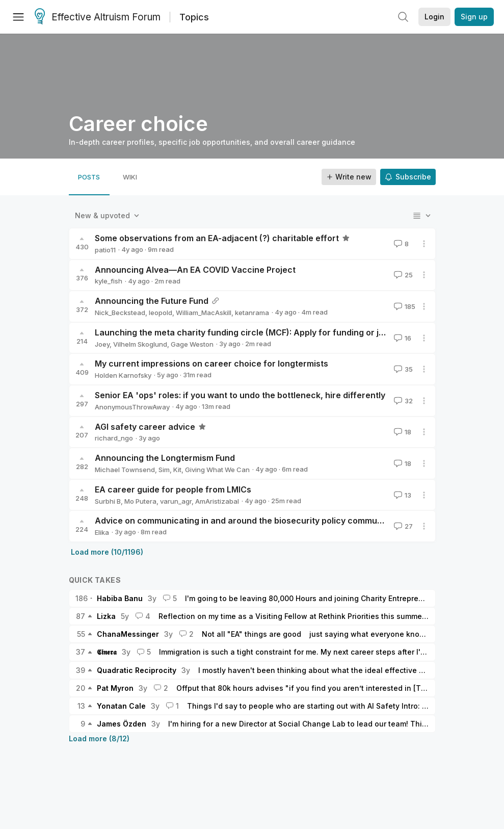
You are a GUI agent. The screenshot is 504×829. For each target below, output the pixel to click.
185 (404, 306)
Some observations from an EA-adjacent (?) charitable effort (217, 238)
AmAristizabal (217, 501)
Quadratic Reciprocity (137, 670)
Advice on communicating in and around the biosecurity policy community (243, 521)
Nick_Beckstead (120, 313)
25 (402, 275)
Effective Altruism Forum (98, 17)
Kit (177, 470)
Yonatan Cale (121, 706)
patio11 (105, 250)
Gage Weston (192, 344)
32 (402, 401)
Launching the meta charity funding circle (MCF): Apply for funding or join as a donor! (267, 332)
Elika (102, 532)
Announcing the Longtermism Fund (165, 458)
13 (402, 495)
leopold (161, 313)
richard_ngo (114, 438)
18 (402, 432)
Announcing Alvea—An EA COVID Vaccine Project (195, 270)
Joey (102, 344)
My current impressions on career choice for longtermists (211, 364)
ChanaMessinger (128, 634)
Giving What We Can (217, 470)
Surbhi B (108, 501)
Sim (164, 470)
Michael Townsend (125, 470)
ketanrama (252, 313)
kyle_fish (109, 281)
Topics (194, 17)
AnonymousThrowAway (132, 407)
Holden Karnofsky (123, 375)
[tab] (89, 177)
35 (402, 369)
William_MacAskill (204, 313)
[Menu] (18, 17)
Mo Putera (140, 501)
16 (402, 338)
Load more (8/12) (99, 739)
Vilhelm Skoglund (140, 344)
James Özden (122, 724)
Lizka (106, 616)
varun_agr (176, 501)
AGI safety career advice (145, 427)
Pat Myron (115, 688)
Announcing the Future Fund (152, 301)
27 (402, 526)
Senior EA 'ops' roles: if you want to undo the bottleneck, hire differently (240, 395)
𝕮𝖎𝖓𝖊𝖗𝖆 (107, 652)
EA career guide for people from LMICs (173, 489)
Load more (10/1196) (107, 552)
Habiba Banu (120, 598)
